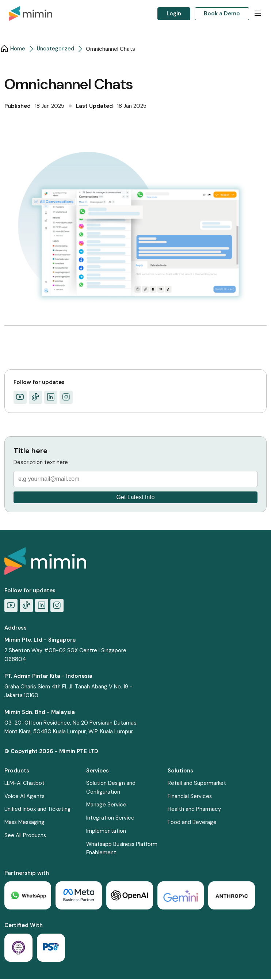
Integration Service (111, 818)
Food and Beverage (194, 823)
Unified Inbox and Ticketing (38, 810)
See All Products (25, 836)
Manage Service (107, 805)
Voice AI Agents (25, 797)
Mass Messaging (25, 823)
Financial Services (192, 797)
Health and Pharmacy (196, 810)
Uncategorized (56, 49)
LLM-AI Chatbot (25, 783)
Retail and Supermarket (199, 783)
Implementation (107, 832)
